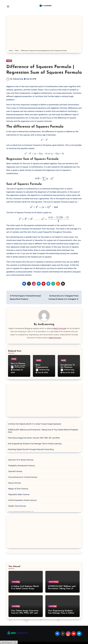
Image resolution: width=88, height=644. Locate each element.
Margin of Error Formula (18, 489)
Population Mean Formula (19, 494)
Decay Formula (15, 483)
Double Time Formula (17, 506)
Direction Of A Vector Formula (21, 460)
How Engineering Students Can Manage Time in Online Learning (35, 444)
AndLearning (18, 79)
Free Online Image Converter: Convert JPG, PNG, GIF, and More (34, 438)
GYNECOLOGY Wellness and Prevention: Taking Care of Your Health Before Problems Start (43, 431)
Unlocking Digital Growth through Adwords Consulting (31, 449)
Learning (16, 582)
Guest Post (53, 582)
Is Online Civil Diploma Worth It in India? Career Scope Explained (35, 424)
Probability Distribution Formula (22, 466)
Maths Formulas (60, 328)
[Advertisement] (44, 33)
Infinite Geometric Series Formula (22, 500)
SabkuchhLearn (55, 338)
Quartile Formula (15, 471)
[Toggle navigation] (8, 7)
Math (9, 61)
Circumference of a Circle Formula (23, 477)
